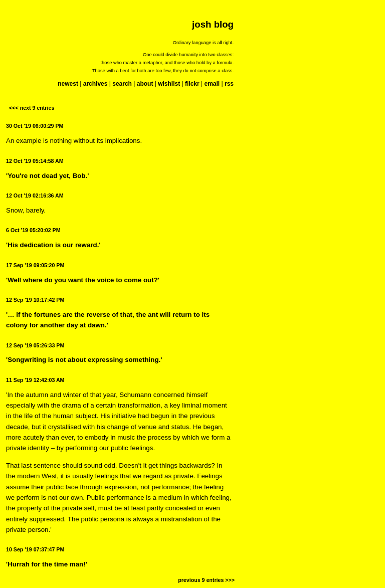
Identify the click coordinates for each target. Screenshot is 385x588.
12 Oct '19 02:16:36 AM (35, 195)
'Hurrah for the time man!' (47, 564)
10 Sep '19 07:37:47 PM (35, 549)
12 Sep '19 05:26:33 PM (35, 345)
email (212, 84)
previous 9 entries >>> (206, 580)
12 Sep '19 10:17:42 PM (35, 300)
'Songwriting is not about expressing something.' (84, 360)
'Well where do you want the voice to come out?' (83, 280)
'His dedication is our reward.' (53, 245)
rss (229, 84)
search (122, 84)
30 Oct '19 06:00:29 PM (35, 126)
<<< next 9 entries (32, 108)
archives (95, 84)
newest (68, 84)
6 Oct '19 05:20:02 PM (33, 230)
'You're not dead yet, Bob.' (48, 176)
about (145, 84)
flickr (192, 84)
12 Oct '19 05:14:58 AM (35, 161)
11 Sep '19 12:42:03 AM (35, 380)
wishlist (169, 84)
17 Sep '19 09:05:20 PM (35, 265)
